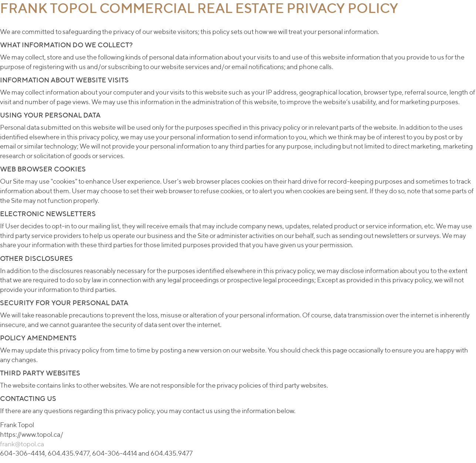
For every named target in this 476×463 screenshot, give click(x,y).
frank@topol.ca (22, 444)
